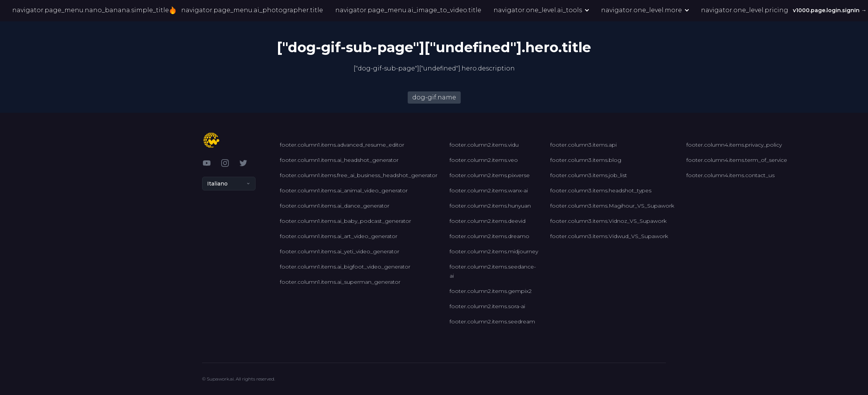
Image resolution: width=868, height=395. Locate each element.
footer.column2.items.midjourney (494, 251)
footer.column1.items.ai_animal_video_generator (344, 190)
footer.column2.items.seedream (492, 321)
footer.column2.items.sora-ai (487, 306)
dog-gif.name (434, 97)
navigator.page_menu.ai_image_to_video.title (408, 10)
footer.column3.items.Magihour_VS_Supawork (612, 206)
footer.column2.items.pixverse (490, 175)
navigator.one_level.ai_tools (541, 10)
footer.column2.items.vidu (484, 145)
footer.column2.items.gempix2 (491, 291)
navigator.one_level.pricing (745, 10)
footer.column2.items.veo (484, 160)
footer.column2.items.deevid (488, 221)
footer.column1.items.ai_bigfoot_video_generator (345, 267)
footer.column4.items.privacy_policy (734, 145)
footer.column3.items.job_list (589, 175)
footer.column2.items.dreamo (489, 236)
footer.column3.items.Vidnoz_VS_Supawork (608, 221)
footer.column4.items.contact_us (731, 175)
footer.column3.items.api (583, 145)
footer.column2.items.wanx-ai (489, 190)
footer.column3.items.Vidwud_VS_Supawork (609, 236)
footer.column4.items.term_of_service (737, 160)
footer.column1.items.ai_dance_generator (335, 206)
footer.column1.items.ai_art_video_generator (339, 236)
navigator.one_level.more (645, 10)
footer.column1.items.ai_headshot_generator (339, 160)
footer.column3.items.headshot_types (601, 190)
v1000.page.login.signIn (830, 11)
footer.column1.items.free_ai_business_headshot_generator (359, 175)
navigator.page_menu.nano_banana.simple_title (93, 11)
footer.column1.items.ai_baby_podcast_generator (346, 221)
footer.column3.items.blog (586, 160)
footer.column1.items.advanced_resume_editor (342, 145)
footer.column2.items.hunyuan (490, 206)
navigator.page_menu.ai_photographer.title (252, 10)
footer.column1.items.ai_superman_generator (340, 282)
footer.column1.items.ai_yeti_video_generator (340, 251)
